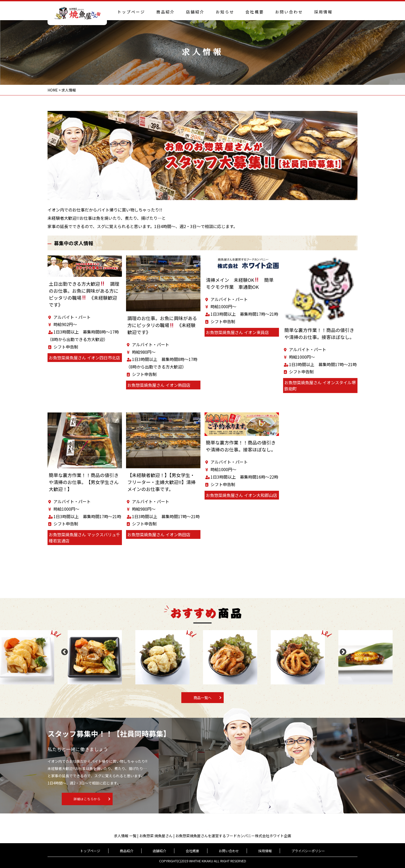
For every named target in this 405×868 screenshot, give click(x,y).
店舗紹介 (195, 12)
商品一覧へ (202, 698)
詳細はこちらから (122, 799)
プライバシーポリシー (291, 851)
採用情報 (323, 12)
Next (342, 651)
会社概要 (255, 12)
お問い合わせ (289, 12)
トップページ (131, 12)
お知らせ (225, 12)
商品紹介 (166, 12)
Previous (63, 651)
